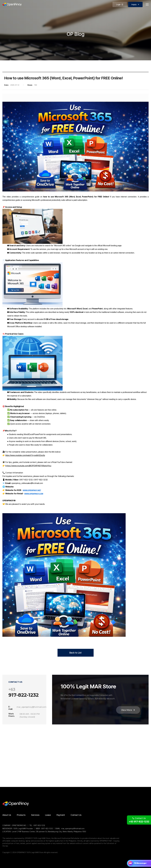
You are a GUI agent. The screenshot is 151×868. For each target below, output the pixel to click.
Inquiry (135, 5)
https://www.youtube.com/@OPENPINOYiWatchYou (28, 466)
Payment (61, 815)
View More (128, 710)
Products (21, 815)
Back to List (75, 653)
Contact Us (76, 815)
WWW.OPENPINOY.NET (32, 490)
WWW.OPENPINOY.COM (34, 494)
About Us (7, 815)
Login (120, 5)
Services (35, 815)
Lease (48, 815)
